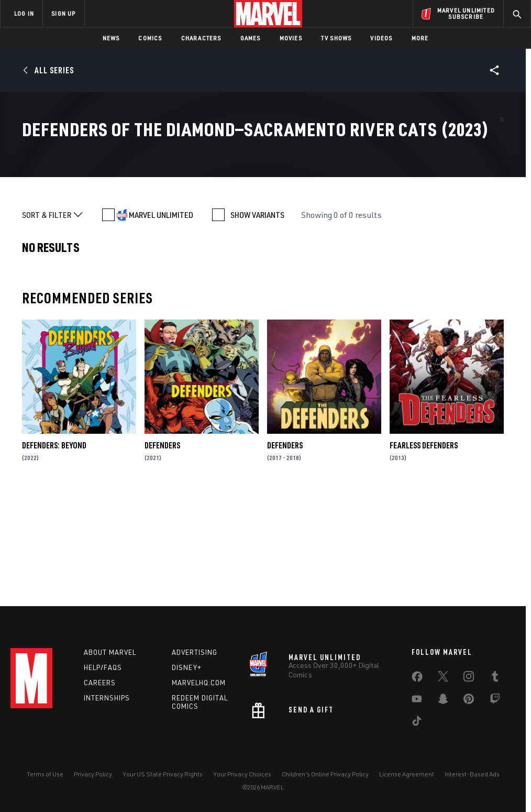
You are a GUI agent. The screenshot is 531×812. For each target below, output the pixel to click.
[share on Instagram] (469, 678)
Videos (381, 38)
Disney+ (187, 667)
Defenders (162, 553)
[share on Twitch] (495, 701)
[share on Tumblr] (495, 678)
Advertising (195, 652)
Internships (107, 698)
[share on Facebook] (417, 679)
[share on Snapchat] (443, 701)
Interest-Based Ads (472, 774)
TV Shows (336, 38)
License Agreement (407, 774)
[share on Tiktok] (417, 723)
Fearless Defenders (424, 553)
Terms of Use (45, 774)
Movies (291, 38)
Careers (100, 683)
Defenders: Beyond (54, 553)
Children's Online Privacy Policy (325, 774)
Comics (150, 38)
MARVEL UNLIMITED (161, 323)
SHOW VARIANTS (257, 323)
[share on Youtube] (417, 701)
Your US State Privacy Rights (163, 774)
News (111, 38)
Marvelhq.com (199, 683)
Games (251, 38)
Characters (201, 38)
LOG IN (24, 13)
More (420, 38)
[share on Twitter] (443, 678)
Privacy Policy (93, 774)
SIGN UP (63, 13)
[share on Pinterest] (469, 701)
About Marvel (110, 652)
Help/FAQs (103, 667)
